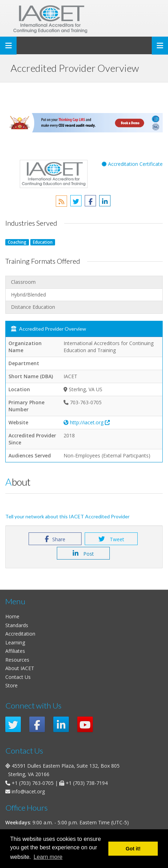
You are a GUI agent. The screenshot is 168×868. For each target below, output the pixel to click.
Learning (15, 642)
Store (11, 685)
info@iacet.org (28, 791)
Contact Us (18, 677)
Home (12, 616)
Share (55, 539)
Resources (17, 660)
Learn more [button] (48, 857)
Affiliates (15, 651)
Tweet (111, 539)
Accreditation (20, 634)
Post (83, 554)
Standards (17, 625)
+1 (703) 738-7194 (87, 783)
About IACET (20, 668)
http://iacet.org (87, 422)
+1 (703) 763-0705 (33, 783)
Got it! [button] (133, 849)
